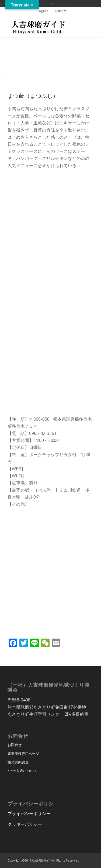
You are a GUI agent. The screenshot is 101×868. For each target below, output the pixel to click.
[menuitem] (43, 11)
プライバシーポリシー (29, 813)
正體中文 (61, 11)
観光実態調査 (18, 762)
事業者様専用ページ (23, 754)
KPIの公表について (22, 771)
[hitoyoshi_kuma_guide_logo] (42, 26)
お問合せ (15, 745)
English (43, 11)
